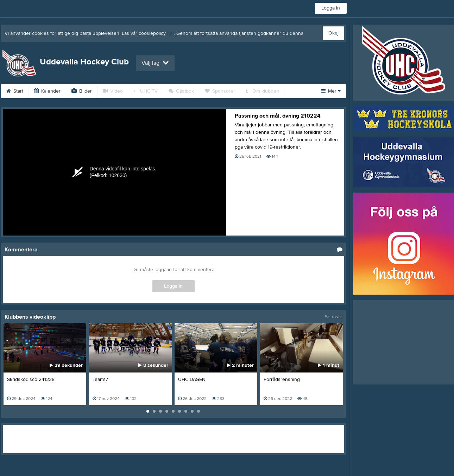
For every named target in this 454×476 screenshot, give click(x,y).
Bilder (82, 91)
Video (113, 91)
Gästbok (181, 91)
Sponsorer (220, 91)
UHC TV (146, 91)
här (171, 33)
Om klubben (263, 91)
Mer (331, 91)
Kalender (47, 91)
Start (15, 91)
